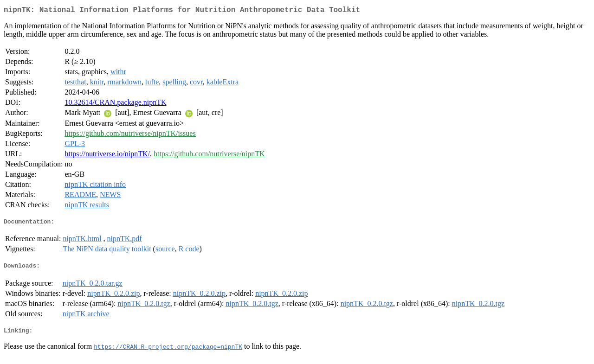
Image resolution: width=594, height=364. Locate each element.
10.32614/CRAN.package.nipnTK (115, 104)
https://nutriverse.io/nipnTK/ (107, 156)
